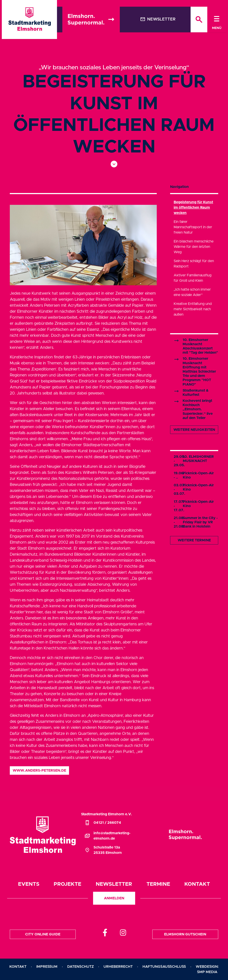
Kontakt (197, 884)
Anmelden (114, 898)
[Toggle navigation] (217, 20)
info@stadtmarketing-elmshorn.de (108, 836)
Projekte (67, 884)
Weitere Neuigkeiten (194, 430)
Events (29, 884)
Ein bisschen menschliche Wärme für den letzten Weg (194, 247)
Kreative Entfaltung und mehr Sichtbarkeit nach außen (193, 309)
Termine (158, 884)
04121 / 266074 (103, 823)
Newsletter (158, 19)
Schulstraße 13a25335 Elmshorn (103, 850)
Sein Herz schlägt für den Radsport (194, 264)
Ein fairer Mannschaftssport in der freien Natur (193, 227)
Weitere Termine (194, 540)
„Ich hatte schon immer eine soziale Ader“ (192, 292)
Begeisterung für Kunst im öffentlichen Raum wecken (193, 208)
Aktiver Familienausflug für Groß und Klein (193, 278)
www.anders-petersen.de (39, 770)
